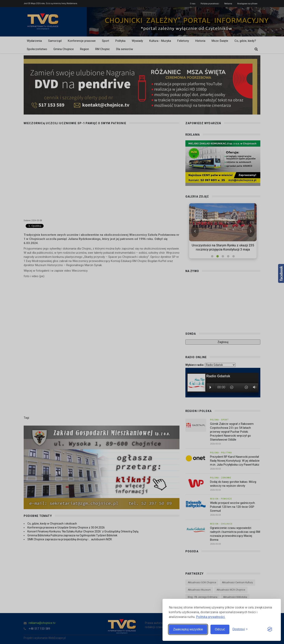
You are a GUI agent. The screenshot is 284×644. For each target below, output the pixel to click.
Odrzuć (220, 629)
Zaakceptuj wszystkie (188, 629)
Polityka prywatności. (211, 617)
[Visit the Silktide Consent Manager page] (270, 629)
